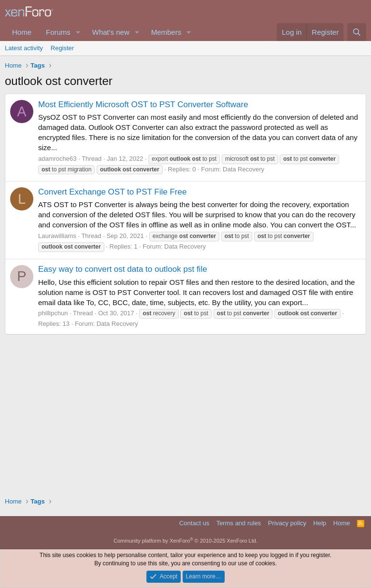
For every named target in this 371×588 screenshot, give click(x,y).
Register (62, 48)
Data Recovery (243, 169)
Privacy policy (287, 523)
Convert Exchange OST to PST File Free (112, 192)
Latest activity (24, 48)
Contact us (194, 523)
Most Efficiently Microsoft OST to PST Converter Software (143, 105)
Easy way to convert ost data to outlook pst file (123, 269)
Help (320, 523)
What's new (111, 32)
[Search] (357, 32)
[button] (78, 32)
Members (166, 32)
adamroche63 (57, 159)
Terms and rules (239, 523)
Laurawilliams (57, 236)
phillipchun (53, 313)
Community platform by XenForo (185, 541)
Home (22, 32)
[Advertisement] (185, 415)
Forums (58, 32)
